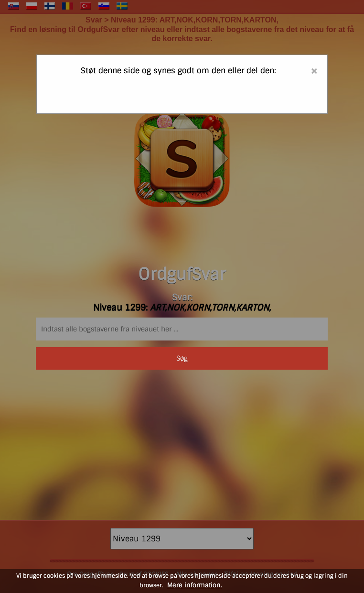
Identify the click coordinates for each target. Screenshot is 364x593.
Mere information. (195, 585)
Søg (182, 358)
